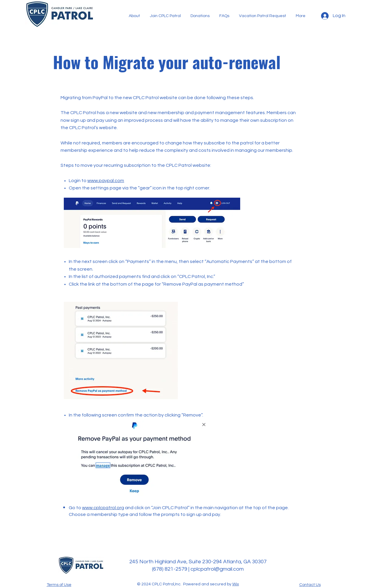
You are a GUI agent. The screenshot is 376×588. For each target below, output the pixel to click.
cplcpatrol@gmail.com (217, 569)
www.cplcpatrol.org (103, 508)
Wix (236, 584)
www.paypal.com (106, 181)
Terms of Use (59, 585)
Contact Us (310, 585)
